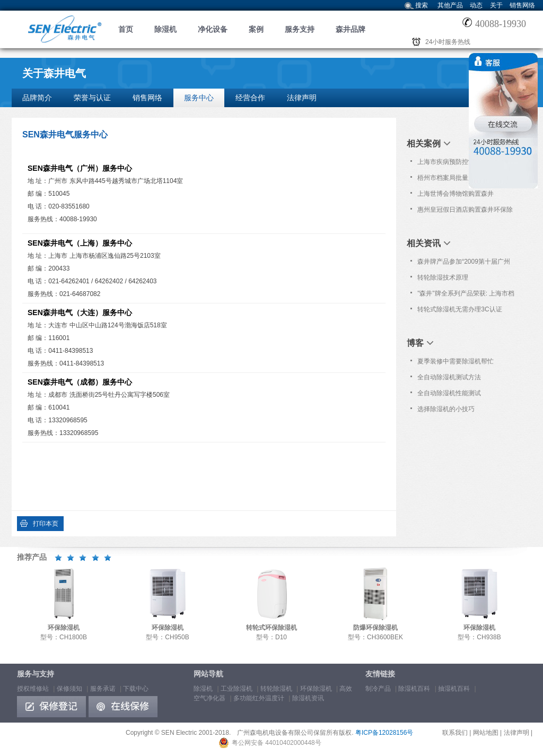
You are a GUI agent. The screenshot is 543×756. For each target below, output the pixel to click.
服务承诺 (103, 689)
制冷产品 (378, 689)
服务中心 (199, 98)
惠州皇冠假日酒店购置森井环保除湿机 (465, 212)
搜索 (422, 5)
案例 (256, 29)
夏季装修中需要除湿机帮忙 (456, 361)
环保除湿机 (316, 689)
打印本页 (46, 524)
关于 (496, 5)
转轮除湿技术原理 (443, 277)
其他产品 (450, 5)
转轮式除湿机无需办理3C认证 (459, 309)
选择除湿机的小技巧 (446, 409)
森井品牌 (351, 29)
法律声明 (302, 98)
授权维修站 (33, 689)
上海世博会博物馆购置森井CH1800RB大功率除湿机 (456, 196)
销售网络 (522, 5)
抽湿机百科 (454, 689)
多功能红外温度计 (259, 698)
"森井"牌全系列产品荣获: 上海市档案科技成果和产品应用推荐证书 (466, 296)
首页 (126, 29)
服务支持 (300, 29)
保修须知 (69, 689)
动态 (476, 5)
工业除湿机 (237, 689)
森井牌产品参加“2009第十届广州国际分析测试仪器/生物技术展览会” (464, 264)
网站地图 (486, 733)
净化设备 (213, 29)
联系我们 (455, 733)
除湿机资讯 (308, 698)
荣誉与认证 (92, 98)
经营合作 (250, 98)
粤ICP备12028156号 (384, 733)
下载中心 (136, 689)
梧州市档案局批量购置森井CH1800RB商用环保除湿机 (456, 180)
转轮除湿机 (276, 689)
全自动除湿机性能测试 (449, 393)
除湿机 (165, 29)
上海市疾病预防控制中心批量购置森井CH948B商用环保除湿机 (465, 164)
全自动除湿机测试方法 (449, 377)
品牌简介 (37, 98)
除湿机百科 (414, 689)
